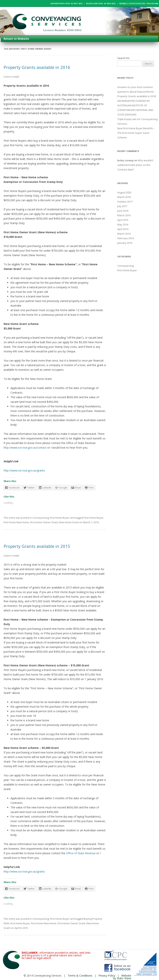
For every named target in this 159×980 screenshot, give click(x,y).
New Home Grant (69, 522)
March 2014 (124, 234)
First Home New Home (16, 522)
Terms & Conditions (80, 976)
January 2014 (125, 243)
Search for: (124, 58)
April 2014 (123, 229)
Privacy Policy (107, 976)
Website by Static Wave (122, 977)
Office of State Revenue (81, 853)
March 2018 (124, 197)
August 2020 (124, 192)
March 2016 (124, 215)
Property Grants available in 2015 (37, 546)
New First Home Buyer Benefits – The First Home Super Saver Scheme (136, 133)
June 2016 (123, 211)
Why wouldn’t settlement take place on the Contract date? (135, 165)
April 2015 (123, 220)
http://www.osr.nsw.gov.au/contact (25, 448)
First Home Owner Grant (44, 522)
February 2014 (125, 238)
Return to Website (16, 39)
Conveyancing (41, 518)
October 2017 (125, 202)
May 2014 (123, 224)
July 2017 (122, 206)
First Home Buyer (60, 518)
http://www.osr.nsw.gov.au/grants (24, 470)
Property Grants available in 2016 (37, 67)
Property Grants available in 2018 (137, 96)
